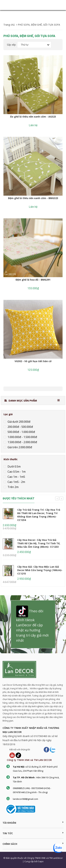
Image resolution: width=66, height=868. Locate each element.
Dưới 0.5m (14, 466)
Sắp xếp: (11, 45)
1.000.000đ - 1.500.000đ (22, 437)
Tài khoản (33, 823)
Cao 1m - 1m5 (16, 477)
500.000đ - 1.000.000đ (21, 432)
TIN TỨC (33, 833)
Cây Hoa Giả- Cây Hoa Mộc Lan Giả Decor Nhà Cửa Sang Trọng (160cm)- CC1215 (40, 570)
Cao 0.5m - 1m (16, 472)
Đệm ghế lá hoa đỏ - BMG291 (33, 280)
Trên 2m (13, 487)
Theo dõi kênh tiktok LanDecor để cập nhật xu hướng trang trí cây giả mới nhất (32, 624)
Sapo (41, 861)
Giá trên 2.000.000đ (19, 447)
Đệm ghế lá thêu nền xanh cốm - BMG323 (33, 198)
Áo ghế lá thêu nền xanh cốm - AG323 (33, 117)
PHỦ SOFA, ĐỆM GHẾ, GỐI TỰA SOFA (29, 36)
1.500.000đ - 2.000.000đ (22, 442)
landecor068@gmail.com (25, 799)
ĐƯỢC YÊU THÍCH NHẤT (19, 498)
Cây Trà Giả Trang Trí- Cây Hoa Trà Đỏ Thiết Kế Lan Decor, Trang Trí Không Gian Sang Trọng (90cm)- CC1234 (39, 515)
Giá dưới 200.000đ (19, 422)
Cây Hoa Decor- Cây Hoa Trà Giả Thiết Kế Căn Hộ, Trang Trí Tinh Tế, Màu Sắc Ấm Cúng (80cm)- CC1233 (39, 543)
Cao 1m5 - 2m (16, 482)
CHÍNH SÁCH (33, 844)
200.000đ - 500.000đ (20, 427)
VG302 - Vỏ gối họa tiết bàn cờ (33, 361)
